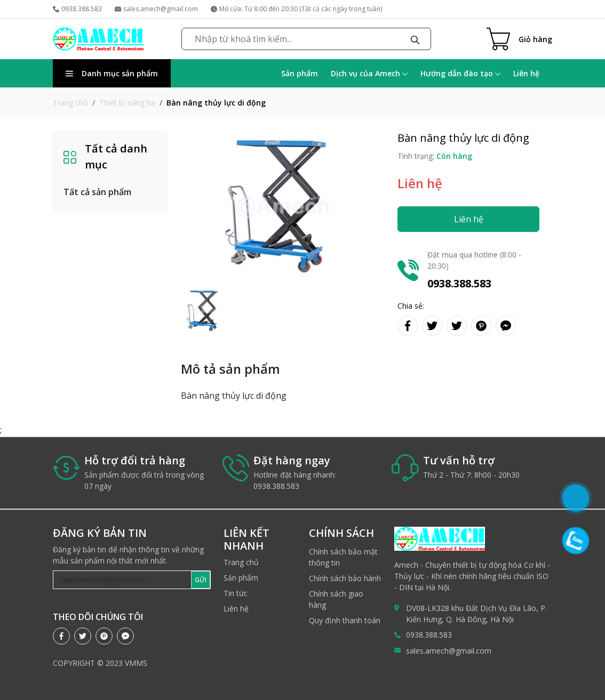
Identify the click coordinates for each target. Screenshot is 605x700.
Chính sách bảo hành (345, 578)
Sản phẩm (300, 73)
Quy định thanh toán (345, 620)
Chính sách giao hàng (336, 599)
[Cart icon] (519, 39)
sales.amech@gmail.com (156, 9)
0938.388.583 (77, 9)
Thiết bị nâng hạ (127, 103)
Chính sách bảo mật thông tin (343, 557)
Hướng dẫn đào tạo (460, 73)
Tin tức (236, 593)
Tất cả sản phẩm (97, 192)
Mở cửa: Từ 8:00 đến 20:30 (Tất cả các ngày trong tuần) (296, 9)
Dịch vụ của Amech (369, 73)
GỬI (201, 580)
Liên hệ (526, 73)
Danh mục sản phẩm (112, 73)
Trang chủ (70, 103)
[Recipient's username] (122, 580)
